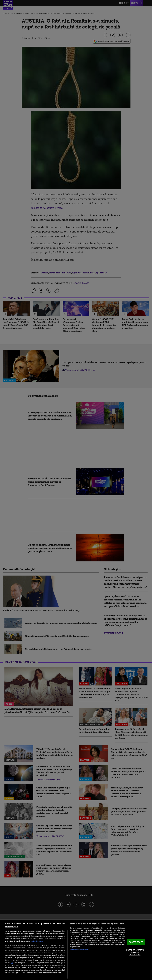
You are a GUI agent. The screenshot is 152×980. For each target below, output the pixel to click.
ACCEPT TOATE (136, 942)
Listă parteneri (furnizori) (79, 949)
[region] (76, 950)
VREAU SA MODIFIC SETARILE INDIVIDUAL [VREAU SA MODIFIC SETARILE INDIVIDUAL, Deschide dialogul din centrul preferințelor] (135, 952)
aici (12, 963)
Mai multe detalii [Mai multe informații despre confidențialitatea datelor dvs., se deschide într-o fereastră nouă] (37, 941)
